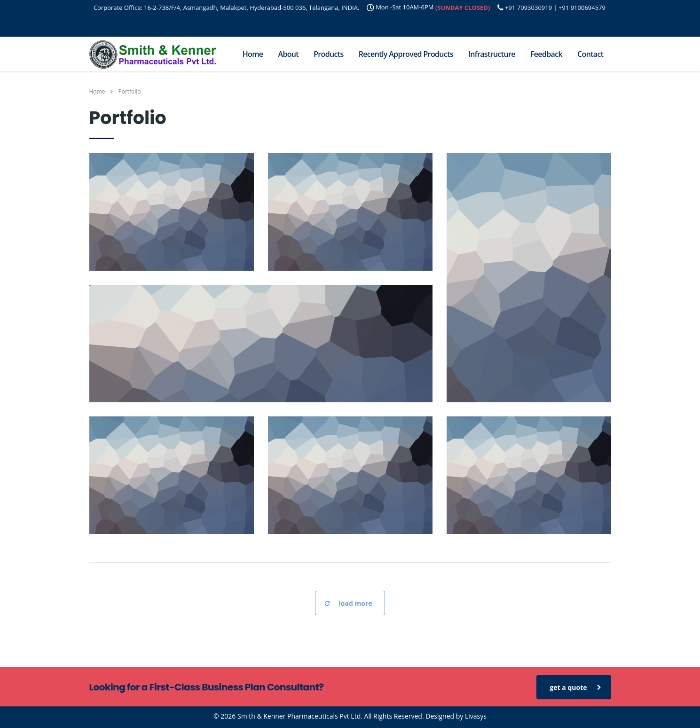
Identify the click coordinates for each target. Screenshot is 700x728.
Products (329, 54)
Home (253, 54)
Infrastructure (492, 54)
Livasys (476, 716)
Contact (590, 54)
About (288, 54)
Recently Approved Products (406, 54)
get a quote (575, 688)
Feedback (546, 54)
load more (349, 603)
